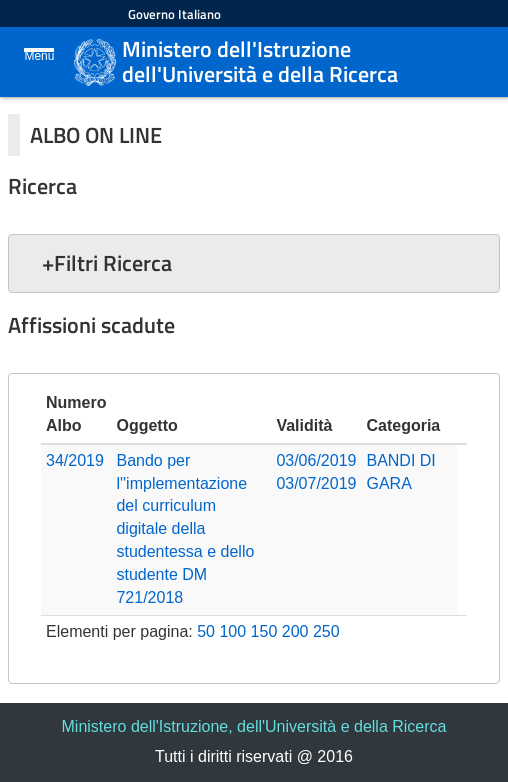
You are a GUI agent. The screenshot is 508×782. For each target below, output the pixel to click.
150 (264, 631)
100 (232, 631)
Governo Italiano (174, 14)
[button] (254, 263)
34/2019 (75, 460)
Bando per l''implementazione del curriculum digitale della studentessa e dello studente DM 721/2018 (185, 529)
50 (206, 631)
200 (295, 631)
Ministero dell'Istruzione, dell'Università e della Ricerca (254, 726)
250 (326, 631)
